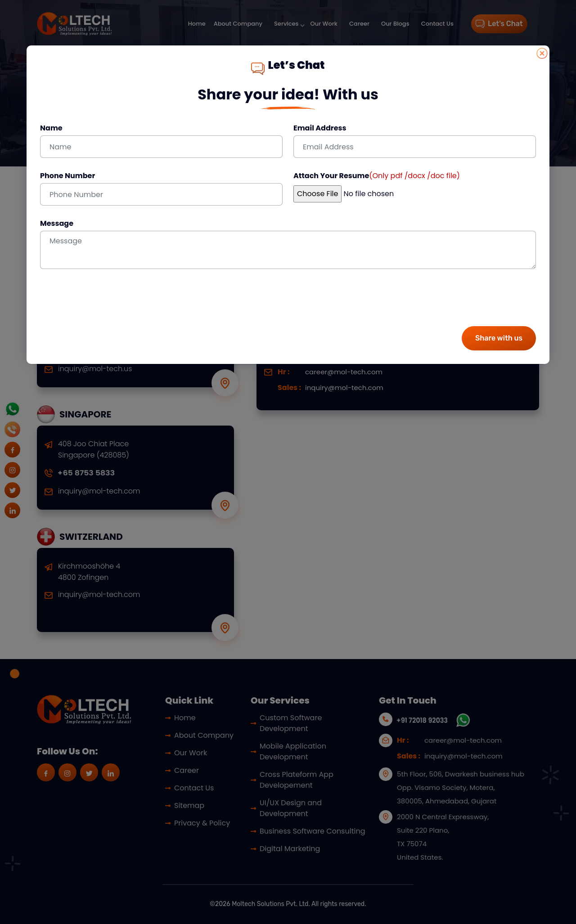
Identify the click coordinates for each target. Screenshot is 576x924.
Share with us (499, 338)
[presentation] (108, 301)
